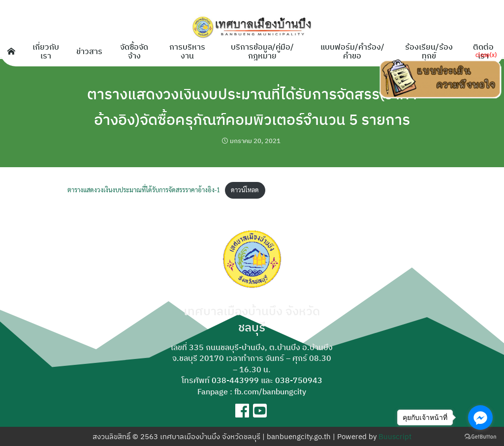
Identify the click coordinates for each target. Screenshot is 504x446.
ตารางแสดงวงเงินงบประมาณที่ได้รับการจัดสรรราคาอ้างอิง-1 (144, 190)
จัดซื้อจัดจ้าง (134, 51)
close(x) (486, 54)
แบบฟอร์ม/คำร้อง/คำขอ (352, 51)
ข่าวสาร (89, 51)
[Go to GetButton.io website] (480, 436)
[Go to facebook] (480, 417)
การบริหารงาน (187, 51)
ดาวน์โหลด (245, 190)
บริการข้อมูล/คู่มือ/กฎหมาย (262, 51)
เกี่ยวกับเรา (46, 51)
